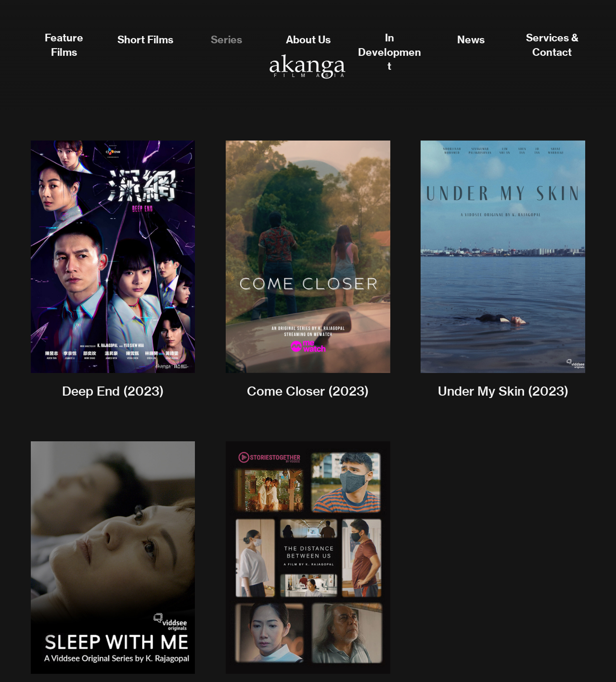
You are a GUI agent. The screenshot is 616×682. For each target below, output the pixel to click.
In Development (390, 52)
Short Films (145, 40)
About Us (308, 40)
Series (226, 40)
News (471, 40)
